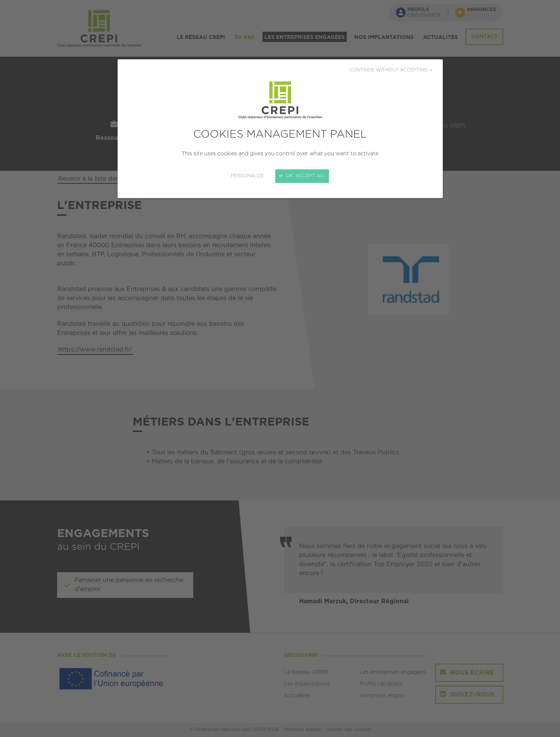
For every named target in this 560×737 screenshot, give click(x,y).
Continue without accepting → (392, 70)
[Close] (280, 368)
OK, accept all (302, 176)
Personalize (247, 176)
